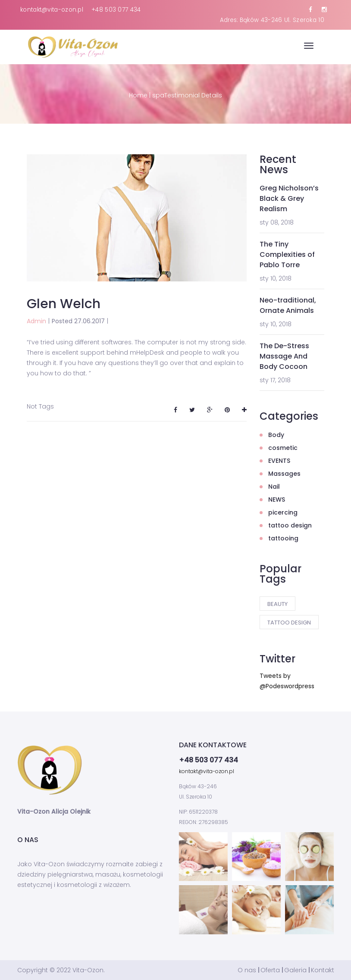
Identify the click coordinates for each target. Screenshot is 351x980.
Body (276, 435)
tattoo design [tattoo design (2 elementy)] (289, 623)
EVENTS (279, 461)
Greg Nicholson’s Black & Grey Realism (289, 198)
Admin (36, 321)
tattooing (283, 538)
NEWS (277, 499)
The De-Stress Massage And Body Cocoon (284, 356)
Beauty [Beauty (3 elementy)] (277, 604)
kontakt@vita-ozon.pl (52, 10)
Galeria (295, 970)
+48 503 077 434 (116, 10)
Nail (274, 487)
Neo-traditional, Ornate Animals (288, 305)
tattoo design (290, 525)
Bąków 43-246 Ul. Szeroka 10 (282, 20)
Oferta (270, 970)
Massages (284, 474)
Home (138, 95)
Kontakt (323, 970)
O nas (247, 970)
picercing (283, 512)
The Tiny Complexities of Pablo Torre (287, 254)
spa (158, 95)
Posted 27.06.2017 (78, 321)
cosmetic (283, 448)
